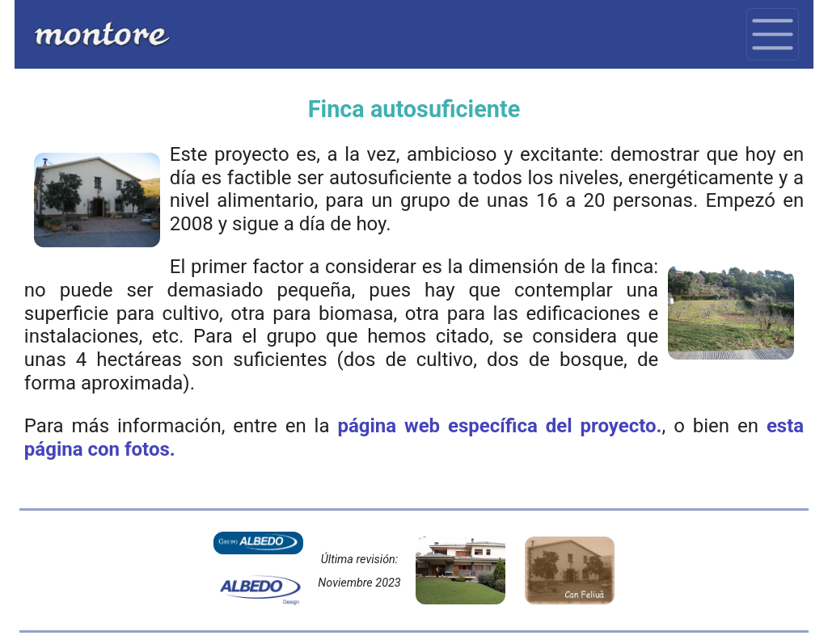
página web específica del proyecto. (499, 426)
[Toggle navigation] (773, 34)
